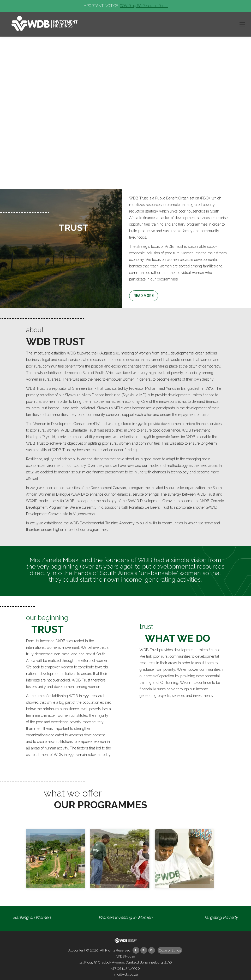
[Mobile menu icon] (242, 24)
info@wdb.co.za (126, 974)
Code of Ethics (170, 950)
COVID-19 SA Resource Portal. (144, 6)
